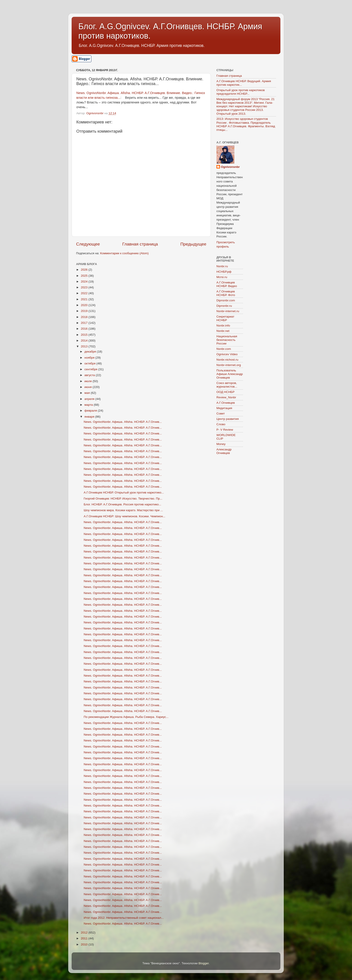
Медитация (224, 408)
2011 (85, 938)
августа (90, 375)
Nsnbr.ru (222, 266)
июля (88, 381)
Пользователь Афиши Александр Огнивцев (230, 374)
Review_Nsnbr (226, 397)
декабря (91, 352)
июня (88, 387)
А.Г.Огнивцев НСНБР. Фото (226, 293)
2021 (85, 299)
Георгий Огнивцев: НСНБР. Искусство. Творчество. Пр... (123, 499)
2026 (85, 270)
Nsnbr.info (223, 326)
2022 (85, 293)
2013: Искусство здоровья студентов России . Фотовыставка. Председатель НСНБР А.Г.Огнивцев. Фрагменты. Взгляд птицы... (246, 124)
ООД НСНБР (225, 392)
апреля (90, 399)
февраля (91, 411)
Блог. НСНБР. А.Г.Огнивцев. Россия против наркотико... (123, 504)
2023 (85, 287)
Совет (221, 413)
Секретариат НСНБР (225, 318)
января (90, 417)
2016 (85, 329)
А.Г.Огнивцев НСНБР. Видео (227, 284)
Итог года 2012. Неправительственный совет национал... (124, 918)
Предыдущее (193, 244)
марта (89, 405)
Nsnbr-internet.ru (228, 311)
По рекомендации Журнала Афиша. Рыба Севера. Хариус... (126, 717)
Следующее (88, 244)
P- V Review (225, 430)
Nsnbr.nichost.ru (227, 360)
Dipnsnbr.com (226, 300)
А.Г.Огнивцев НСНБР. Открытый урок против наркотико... (124, 492)
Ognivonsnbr (230, 167)
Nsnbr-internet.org (229, 365)
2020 (85, 305)
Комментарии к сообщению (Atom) (124, 253)
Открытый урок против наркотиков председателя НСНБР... (241, 92)
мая (88, 393)
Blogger (204, 963)
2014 (85, 341)
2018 (85, 317)
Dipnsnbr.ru (224, 306)
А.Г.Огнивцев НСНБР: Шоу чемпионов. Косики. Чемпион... (125, 516)
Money (221, 444)
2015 (85, 335)
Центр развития (228, 419)
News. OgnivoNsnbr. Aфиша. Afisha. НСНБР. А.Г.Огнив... (123, 422)
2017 (85, 323)
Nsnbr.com (224, 349)
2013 (85, 346)
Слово (221, 424)
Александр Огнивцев (224, 451)
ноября (90, 358)
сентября (91, 369)
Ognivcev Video (227, 354)
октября (90, 363)
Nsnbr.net (223, 331)
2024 (85, 282)
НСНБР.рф (224, 272)
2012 (85, 933)
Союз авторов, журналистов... (227, 385)
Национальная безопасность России (227, 340)
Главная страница (140, 244)
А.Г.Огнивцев (226, 403)
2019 (85, 311)
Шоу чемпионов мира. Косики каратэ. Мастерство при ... (123, 510)
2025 (85, 276)
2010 (85, 944)
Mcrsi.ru (222, 277)
